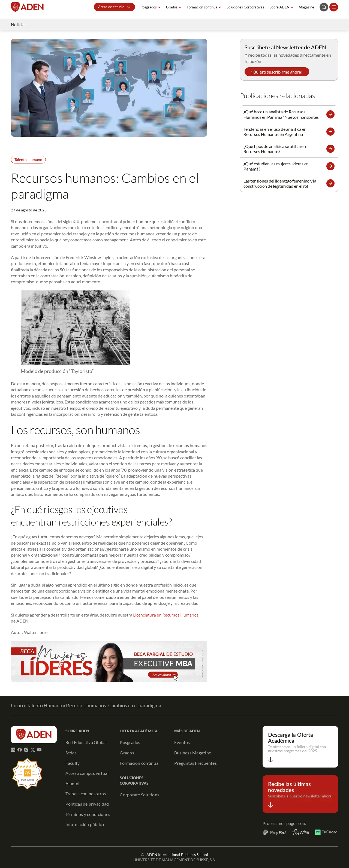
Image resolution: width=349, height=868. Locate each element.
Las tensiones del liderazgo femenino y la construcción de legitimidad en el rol (280, 183)
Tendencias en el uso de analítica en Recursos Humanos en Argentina (275, 132)
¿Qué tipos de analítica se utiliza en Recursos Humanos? (275, 149)
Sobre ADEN (280, 7)
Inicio (17, 705)
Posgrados (149, 7)
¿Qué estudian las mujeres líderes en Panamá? (276, 166)
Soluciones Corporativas (245, 7)
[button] (114, 7)
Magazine (306, 7)
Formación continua (202, 7)
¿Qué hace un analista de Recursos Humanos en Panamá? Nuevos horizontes (281, 114)
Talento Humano (28, 160)
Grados (172, 7)
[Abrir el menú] (334, 7)
